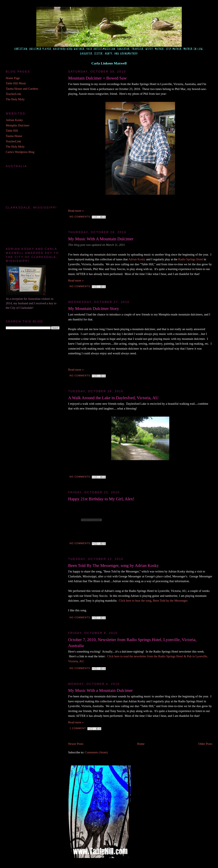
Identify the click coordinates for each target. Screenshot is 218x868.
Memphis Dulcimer (18, 125)
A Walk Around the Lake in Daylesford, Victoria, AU (113, 398)
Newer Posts (76, 744)
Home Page (13, 78)
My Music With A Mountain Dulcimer (101, 239)
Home (141, 744)
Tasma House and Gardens (22, 89)
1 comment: (79, 728)
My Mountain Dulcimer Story (94, 308)
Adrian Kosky (137, 259)
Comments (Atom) (96, 752)
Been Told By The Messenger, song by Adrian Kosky (113, 565)
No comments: (81, 217)
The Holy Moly (15, 99)
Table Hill (12, 131)
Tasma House (14, 136)
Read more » (76, 211)
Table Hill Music (16, 83)
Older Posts (205, 744)
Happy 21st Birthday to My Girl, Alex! (101, 499)
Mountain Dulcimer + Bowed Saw (97, 78)
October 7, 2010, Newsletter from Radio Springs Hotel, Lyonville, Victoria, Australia (132, 643)
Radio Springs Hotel (191, 259)
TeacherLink (13, 94)
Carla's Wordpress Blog (20, 152)
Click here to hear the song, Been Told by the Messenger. (153, 601)
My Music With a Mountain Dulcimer (100, 690)
